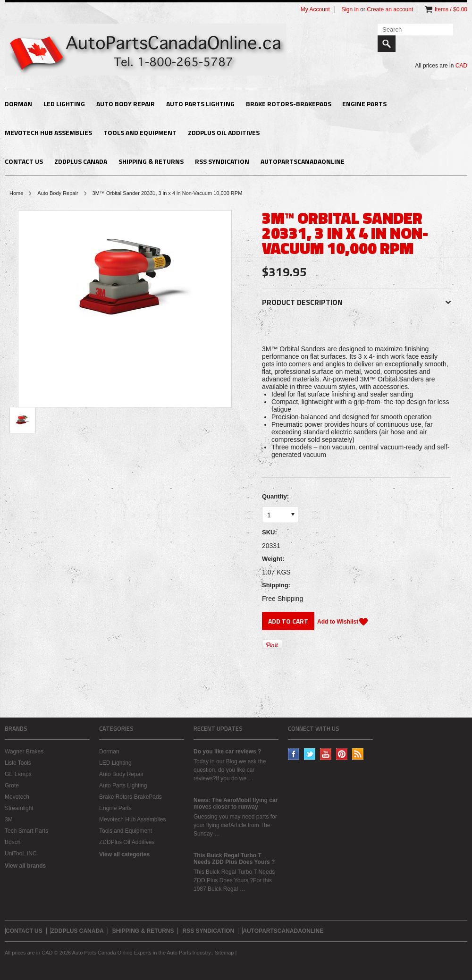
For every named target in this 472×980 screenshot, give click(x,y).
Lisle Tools (18, 763)
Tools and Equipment (140, 132)
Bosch (13, 842)
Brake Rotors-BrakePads (289, 104)
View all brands (25, 866)
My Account (315, 9)
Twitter (310, 754)
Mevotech (17, 797)
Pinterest (342, 754)
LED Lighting (64, 104)
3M (9, 819)
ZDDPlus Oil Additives (224, 132)
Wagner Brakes (24, 752)
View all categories (124, 854)
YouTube (326, 754)
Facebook (294, 754)
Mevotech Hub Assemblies (48, 132)
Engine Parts (364, 104)
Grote (12, 786)
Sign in (350, 9)
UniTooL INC (21, 853)
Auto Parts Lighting (200, 104)
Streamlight (19, 808)
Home (16, 193)
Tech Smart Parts (26, 831)
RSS (358, 754)
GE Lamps (18, 774)
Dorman (18, 104)
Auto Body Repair (126, 104)
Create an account (390, 9)
